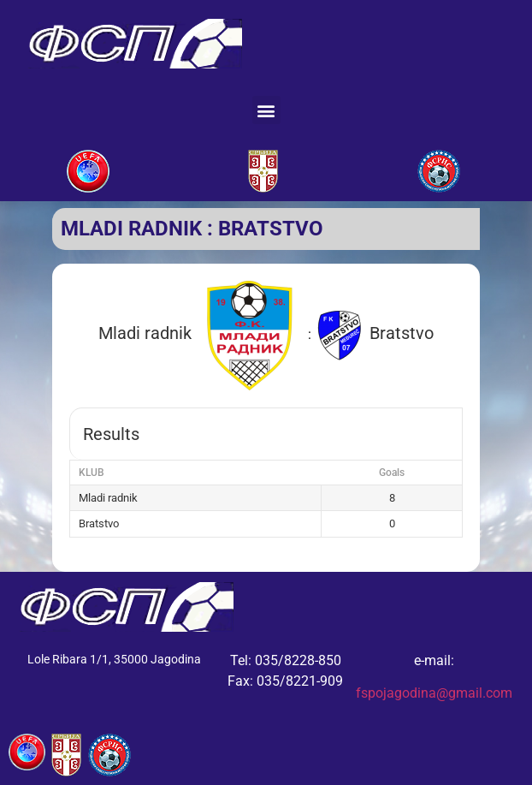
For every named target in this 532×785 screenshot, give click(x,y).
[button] (266, 110)
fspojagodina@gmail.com (434, 693)
